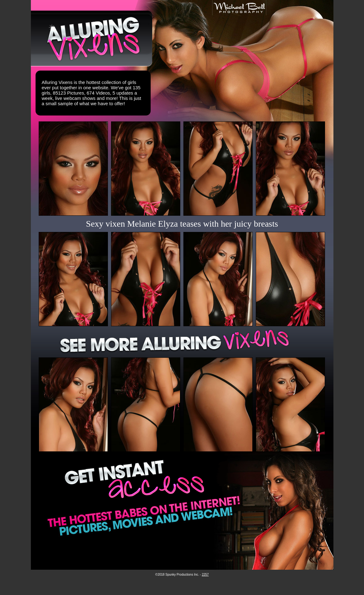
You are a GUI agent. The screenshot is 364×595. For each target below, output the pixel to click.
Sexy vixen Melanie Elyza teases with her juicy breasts (182, 224)
